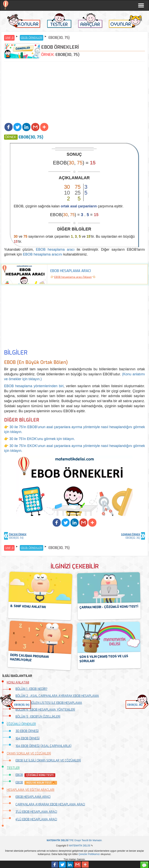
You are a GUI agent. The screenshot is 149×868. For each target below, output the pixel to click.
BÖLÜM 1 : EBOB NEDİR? (31, 689)
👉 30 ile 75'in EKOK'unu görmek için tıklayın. (39, 439)
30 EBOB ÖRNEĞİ (27, 731)
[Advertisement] (74, 93)
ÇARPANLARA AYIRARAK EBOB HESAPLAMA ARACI (50, 804)
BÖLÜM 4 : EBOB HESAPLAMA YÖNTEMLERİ (45, 710)
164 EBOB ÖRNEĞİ (28, 738)
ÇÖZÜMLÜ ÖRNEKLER (21, 724)
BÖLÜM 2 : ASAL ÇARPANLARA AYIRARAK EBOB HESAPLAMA (57, 696)
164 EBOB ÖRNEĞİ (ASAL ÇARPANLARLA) (43, 746)
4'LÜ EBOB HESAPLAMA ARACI (36, 819)
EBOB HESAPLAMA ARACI (33, 797)
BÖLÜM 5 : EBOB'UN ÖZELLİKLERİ (38, 717)
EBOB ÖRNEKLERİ (32, 38)
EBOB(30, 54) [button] (22, 705)
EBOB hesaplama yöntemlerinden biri (34, 386)
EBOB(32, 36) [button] (135, 705)
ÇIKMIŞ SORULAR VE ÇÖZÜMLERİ (29, 754)
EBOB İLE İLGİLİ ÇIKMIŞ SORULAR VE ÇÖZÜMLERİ (48, 761)
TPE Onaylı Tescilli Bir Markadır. (75, 840)
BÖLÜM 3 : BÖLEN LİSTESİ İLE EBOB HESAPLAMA (49, 703)
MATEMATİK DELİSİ (80, 846)
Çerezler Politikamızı (89, 854)
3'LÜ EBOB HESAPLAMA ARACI (36, 812)
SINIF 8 (9, 38)
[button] (9, 127)
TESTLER (13, 768)
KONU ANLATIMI (18, 682)
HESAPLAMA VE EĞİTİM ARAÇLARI (31, 790)
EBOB (19, 775)
